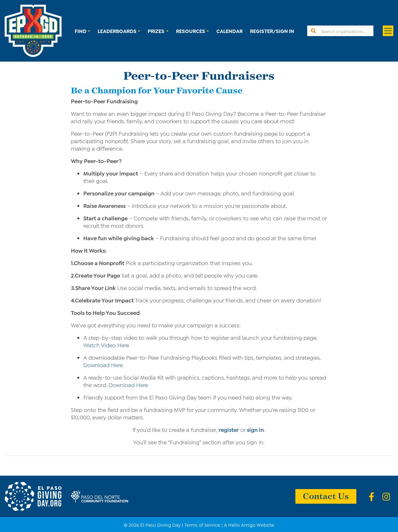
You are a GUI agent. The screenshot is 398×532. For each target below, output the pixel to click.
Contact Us (326, 496)
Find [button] (81, 31)
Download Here (103, 365)
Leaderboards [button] (117, 31)
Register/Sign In (272, 31)
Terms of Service (202, 525)
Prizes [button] (156, 31)
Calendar (229, 31)
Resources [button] (191, 31)
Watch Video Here (106, 345)
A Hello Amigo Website (249, 525)
